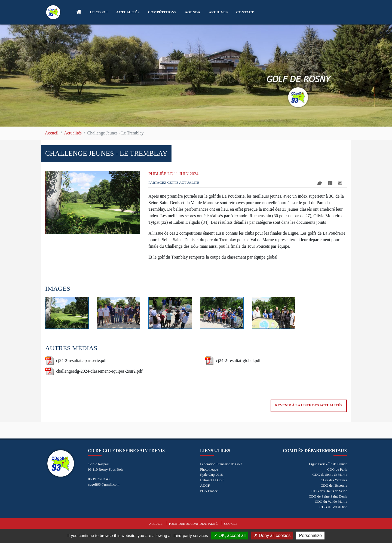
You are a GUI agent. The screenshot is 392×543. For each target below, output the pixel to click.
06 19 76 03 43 (99, 479)
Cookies (231, 524)
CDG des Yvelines (334, 480)
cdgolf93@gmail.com (104, 484)
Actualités (73, 133)
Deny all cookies (272, 536)
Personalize (310, 536)
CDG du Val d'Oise (333, 507)
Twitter (320, 183)
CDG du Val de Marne (331, 501)
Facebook (330, 183)
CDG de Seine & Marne (330, 475)
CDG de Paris (337, 469)
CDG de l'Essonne (334, 485)
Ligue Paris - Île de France (328, 464)
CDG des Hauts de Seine (329, 491)
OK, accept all (230, 536)
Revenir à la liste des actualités (309, 405)
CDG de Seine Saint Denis (328, 496)
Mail (340, 183)
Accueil (52, 133)
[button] (99, 12)
